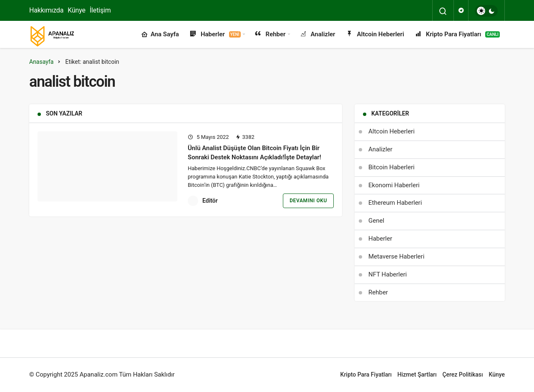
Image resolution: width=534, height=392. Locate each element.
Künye (77, 10)
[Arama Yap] (443, 11)
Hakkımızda (46, 10)
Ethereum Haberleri (395, 203)
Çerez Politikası (462, 374)
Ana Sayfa (160, 35)
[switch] (486, 11)
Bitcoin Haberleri (392, 167)
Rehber (270, 35)
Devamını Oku (308, 201)
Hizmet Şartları (417, 374)
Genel (376, 221)
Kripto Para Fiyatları (457, 35)
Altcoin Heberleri (375, 35)
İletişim (100, 10)
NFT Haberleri (388, 274)
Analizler (317, 35)
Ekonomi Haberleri (394, 185)
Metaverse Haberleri (396, 256)
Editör (210, 201)
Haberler (215, 35)
